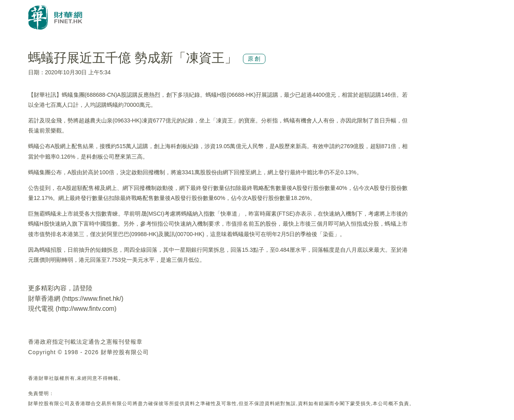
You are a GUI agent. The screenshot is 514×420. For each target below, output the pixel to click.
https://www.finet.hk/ (93, 299)
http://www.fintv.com (86, 309)
